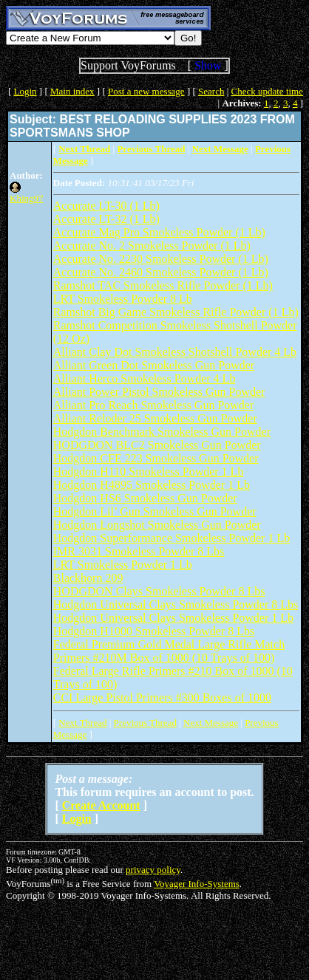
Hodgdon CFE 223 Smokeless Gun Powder (156, 458)
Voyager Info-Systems (197, 884)
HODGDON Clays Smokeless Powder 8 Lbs (159, 591)
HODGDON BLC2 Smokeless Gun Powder (157, 445)
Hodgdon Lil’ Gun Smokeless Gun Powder (155, 511)
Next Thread (82, 723)
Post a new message (146, 91)
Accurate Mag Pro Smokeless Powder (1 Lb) (159, 232)
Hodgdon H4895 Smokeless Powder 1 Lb (152, 485)
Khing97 (27, 198)
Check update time (267, 91)
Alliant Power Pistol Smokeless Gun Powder (159, 392)
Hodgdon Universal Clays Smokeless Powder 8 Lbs (176, 604)
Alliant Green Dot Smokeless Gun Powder (154, 365)
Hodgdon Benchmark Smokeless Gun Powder (162, 432)
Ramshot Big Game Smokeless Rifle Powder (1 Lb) (176, 312)
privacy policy (153, 870)
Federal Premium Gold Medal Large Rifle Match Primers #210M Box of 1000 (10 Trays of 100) (169, 651)
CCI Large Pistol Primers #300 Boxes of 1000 (162, 698)
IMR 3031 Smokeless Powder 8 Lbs (139, 551)
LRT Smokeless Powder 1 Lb (123, 565)
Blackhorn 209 (88, 578)
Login (26, 91)
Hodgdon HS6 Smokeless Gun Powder (145, 498)
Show (208, 65)
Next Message (211, 723)
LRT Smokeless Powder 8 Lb (123, 299)
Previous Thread (145, 723)
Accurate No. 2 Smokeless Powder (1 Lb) (152, 246)
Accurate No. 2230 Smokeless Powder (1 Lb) (161, 259)
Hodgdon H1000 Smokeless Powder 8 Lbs (154, 631)
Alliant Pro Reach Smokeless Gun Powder (154, 405)
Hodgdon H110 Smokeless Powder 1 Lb (149, 472)
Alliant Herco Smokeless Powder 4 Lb (145, 378)
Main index (72, 91)
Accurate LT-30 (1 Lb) (106, 206)
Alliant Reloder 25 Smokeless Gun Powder (155, 418)
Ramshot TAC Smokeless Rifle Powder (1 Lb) (163, 285)
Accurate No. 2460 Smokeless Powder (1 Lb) (161, 272)
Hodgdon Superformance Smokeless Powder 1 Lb (172, 538)
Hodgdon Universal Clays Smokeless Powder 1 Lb (173, 618)
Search (211, 91)
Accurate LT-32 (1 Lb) (106, 219)
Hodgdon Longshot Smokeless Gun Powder (157, 525)
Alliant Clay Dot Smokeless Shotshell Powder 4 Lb (175, 352)
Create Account (101, 805)
